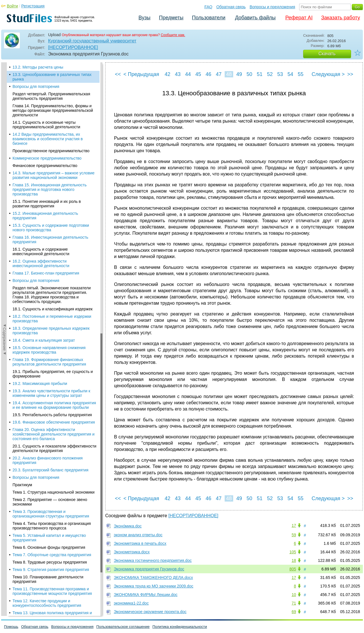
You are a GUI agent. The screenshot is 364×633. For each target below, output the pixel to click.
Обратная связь (231, 7)
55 (301, 74)
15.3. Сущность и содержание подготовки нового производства (51, 228)
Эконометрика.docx (132, 552)
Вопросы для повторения (36, 86)
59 (294, 535)
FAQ (208, 7)
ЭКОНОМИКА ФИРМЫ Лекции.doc (146, 595)
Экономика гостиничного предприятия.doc (153, 560)
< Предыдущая (141, 74)
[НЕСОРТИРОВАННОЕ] (73, 47)
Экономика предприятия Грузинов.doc (149, 569)
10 (294, 595)
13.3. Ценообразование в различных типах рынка (52, 77)
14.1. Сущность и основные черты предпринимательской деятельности (46, 125)
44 (188, 74)
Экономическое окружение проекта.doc (150, 612)
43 (178, 74)
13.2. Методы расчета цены (38, 67)
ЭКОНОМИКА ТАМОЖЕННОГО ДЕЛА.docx (153, 578)
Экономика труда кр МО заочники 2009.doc (154, 586)
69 (294, 612)
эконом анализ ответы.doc (138, 535)
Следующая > (328, 74)
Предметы (171, 18)
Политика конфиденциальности (180, 627)
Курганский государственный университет (92, 41)
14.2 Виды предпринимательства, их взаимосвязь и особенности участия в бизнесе (48, 139)
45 (198, 74)
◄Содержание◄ (5, 162)
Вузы (144, 18)
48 (229, 74)
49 (239, 74)
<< (118, 74)
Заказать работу (341, 18)
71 (294, 603)
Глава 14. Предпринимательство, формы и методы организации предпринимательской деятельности (53, 110)
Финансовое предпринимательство (45, 166)
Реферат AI (299, 18)
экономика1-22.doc (131, 603)
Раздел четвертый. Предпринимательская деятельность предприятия (51, 96)
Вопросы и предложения (272, 7)
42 (167, 74)
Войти (12, 6)
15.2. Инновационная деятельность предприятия (45, 216)
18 (294, 560)
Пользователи (209, 18)
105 (293, 552)
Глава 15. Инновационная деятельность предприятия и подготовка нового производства (50, 189)
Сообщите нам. (173, 35)
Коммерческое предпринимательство (47, 158)
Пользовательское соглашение (123, 627)
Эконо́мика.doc (128, 526)
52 (270, 74)
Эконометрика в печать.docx (140, 543)
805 (293, 569)
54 (290, 74)
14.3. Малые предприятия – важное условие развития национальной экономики (53, 175)
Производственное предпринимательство (51, 151)
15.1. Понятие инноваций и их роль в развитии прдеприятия (47, 204)
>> (350, 74)
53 (280, 74)
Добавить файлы (255, 18)
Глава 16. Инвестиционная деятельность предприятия (50, 240)
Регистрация (33, 6)
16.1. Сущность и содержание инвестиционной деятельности (41, 251)
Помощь (11, 627)
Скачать (327, 54)
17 (294, 525)
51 (260, 74)
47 (219, 74)
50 (249, 74)
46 (208, 74)
